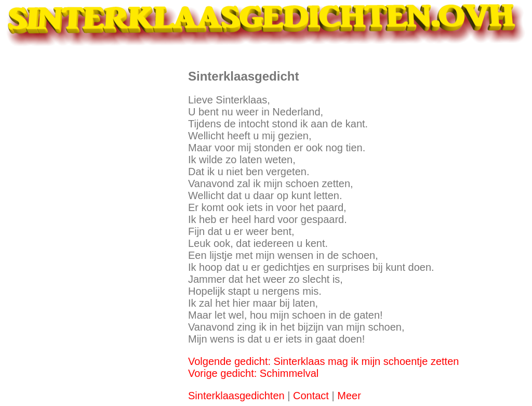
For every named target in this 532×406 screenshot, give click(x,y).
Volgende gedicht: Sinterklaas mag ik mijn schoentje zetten (323, 361)
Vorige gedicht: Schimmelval (253, 373)
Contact (311, 396)
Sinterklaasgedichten (236, 396)
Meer (349, 396)
